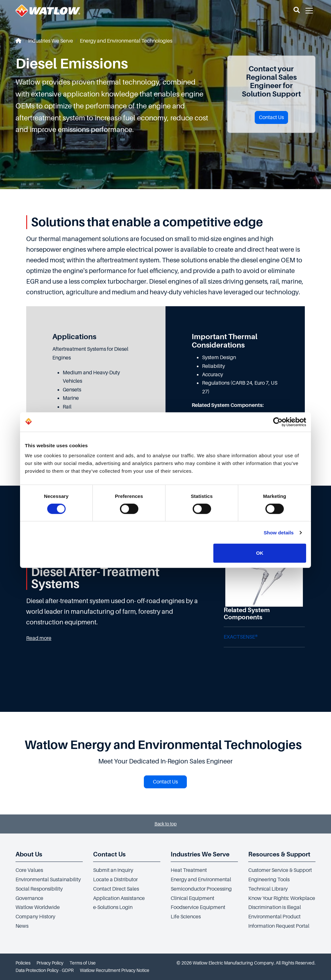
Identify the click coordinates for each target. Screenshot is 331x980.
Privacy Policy (50, 963)
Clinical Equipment (192, 898)
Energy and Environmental (201, 880)
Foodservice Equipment (198, 907)
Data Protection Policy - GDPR (45, 970)
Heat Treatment (189, 870)
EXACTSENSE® (241, 637)
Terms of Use (83, 963)
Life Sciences (186, 917)
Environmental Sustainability (48, 880)
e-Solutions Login (113, 907)
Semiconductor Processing (201, 889)
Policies (23, 963)
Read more (39, 638)
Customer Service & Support (280, 870)
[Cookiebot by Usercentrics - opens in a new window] (278, 422)
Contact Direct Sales (116, 889)
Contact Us (271, 117)
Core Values (29, 870)
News (22, 926)
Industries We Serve (51, 41)
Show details (279, 533)
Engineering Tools (269, 880)
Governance (29, 898)
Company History (35, 917)
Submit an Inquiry (113, 870)
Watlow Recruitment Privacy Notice (115, 970)
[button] (297, 11)
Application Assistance (119, 898)
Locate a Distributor (115, 880)
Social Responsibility (39, 889)
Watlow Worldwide (38, 907)
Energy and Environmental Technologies (126, 41)
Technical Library (268, 889)
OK (260, 553)
